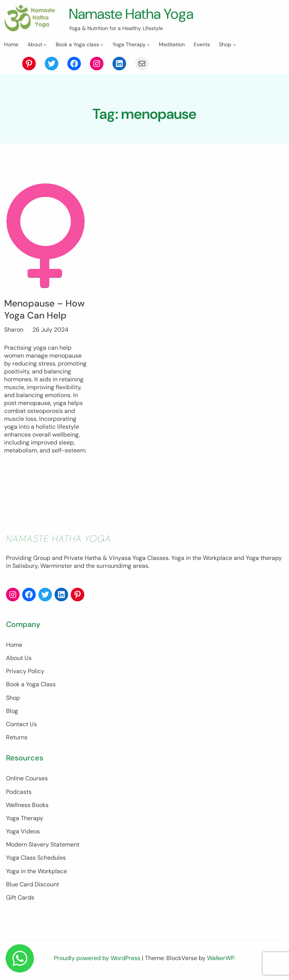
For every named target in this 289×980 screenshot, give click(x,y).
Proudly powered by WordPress (98, 958)
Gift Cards (20, 897)
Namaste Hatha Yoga (131, 14)
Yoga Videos (23, 831)
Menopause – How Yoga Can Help (44, 309)
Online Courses (27, 778)
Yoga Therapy (25, 818)
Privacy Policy (25, 671)
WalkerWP (221, 958)
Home (14, 645)
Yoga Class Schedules (36, 858)
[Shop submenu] (234, 44)
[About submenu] (45, 44)
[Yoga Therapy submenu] (148, 44)
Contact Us (21, 724)
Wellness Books (27, 805)
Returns (17, 737)
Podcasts (19, 792)
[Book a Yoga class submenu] (102, 44)
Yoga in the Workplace (37, 871)
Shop (13, 698)
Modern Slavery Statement (43, 844)
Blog (12, 711)
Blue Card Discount (33, 884)
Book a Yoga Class (31, 684)
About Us (19, 658)
